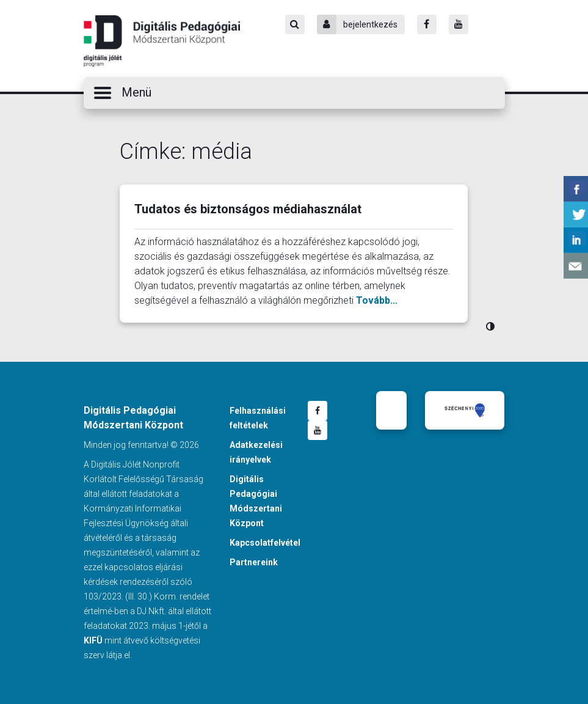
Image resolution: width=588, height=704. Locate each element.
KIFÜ (93, 640)
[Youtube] (459, 24)
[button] (294, 93)
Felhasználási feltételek (258, 418)
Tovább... (377, 300)
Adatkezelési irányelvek (256, 452)
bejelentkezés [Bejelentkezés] (357, 24)
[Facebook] (427, 24)
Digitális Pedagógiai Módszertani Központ (162, 41)
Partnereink (254, 562)
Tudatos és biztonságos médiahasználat (248, 209)
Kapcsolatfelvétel (265, 543)
